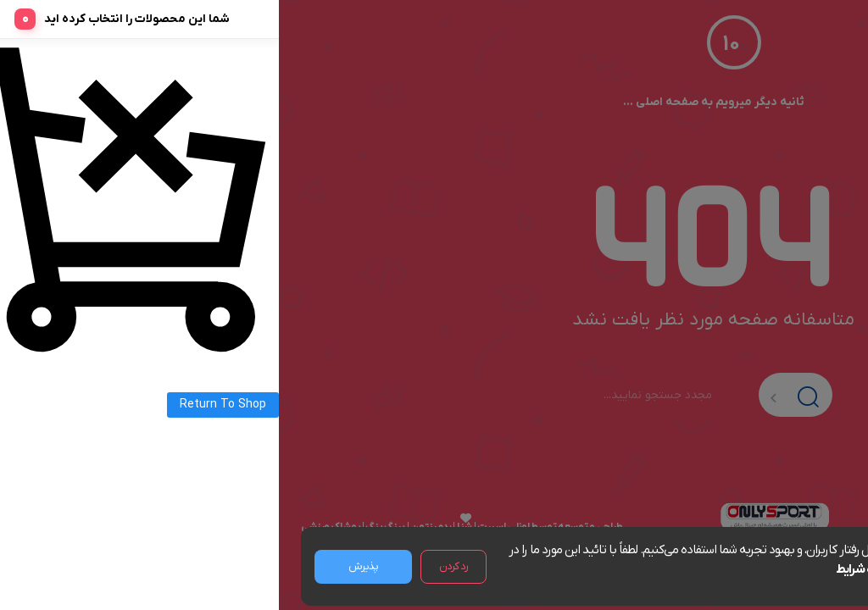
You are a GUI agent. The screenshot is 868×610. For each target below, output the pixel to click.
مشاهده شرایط (593, 569)
